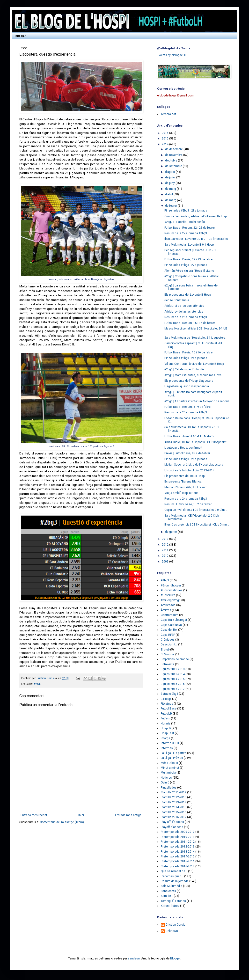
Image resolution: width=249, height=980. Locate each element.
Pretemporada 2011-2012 (178, 842)
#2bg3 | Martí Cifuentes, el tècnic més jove (193, 375)
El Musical (168, 654)
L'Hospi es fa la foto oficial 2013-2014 (189, 470)
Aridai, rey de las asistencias (184, 312)
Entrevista (168, 664)
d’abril (169, 194)
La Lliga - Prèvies (172, 758)
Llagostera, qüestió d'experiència (187, 386)
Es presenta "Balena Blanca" (183, 482)
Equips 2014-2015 (173, 679)
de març (171, 200)
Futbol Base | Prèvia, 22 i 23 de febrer (189, 259)
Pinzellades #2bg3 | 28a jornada (186, 211)
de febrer (171, 206)
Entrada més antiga (128, 815)
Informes (167, 748)
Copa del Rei (169, 630)
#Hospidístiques (172, 590)
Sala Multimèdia (172, 886)
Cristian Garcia (176, 925)
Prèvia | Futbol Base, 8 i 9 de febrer (187, 453)
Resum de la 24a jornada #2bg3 (186, 499)
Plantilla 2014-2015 (174, 807)
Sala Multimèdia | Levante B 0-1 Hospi (189, 245)
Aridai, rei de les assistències (184, 306)
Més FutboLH (169, 763)
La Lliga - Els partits (174, 753)
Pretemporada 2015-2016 (178, 861)
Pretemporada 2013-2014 (178, 852)
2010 (165, 556)
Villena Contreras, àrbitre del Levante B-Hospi (194, 364)
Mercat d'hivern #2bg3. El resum (186, 487)
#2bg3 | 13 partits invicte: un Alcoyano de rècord (197, 401)
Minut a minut (170, 768)
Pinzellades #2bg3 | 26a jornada (186, 358)
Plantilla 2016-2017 (174, 817)
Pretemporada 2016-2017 (178, 866)
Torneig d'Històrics (173, 901)
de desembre (174, 149)
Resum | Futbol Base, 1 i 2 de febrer (188, 504)
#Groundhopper (171, 585)
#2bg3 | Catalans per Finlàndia (184, 369)
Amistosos (168, 605)
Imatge (165, 738)
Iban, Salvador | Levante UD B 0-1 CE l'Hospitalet (196, 239)
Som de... (167, 896)
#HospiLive (168, 595)
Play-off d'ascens (172, 822)
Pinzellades (169, 788)
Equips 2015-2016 (173, 684)
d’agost (170, 172)
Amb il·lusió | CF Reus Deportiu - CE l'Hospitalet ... (197, 442)
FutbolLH (21, 36)
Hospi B (166, 728)
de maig (171, 189)
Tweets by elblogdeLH (172, 55)
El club (165, 650)
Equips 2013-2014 (173, 674)
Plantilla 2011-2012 (174, 792)
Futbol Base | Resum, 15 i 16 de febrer (190, 323)
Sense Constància (177, 300)
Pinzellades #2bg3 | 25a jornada (186, 459)
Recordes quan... (172, 876)
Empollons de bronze (175, 659)
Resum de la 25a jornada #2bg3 (186, 412)
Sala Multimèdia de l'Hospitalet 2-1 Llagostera (195, 338)
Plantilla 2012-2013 (174, 797)
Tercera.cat (168, 114)
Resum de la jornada (175, 881)
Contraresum (170, 615)
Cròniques (168, 640)
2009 (165, 562)
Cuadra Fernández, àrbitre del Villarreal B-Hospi (196, 216)
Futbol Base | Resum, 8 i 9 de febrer (188, 407)
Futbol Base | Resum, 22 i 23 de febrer (190, 228)
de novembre (174, 155)
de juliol (171, 177)
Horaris (166, 724)
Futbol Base (169, 709)
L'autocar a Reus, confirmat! (183, 448)
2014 (165, 144)
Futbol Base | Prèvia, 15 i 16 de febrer (189, 352)
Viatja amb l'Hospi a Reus (181, 493)
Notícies (166, 778)
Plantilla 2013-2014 (174, 802)
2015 (165, 139)
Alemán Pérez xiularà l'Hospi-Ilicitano (189, 271)
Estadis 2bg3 (169, 694)
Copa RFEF (168, 635)
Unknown (172, 931)
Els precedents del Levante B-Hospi (188, 295)
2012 (165, 545)
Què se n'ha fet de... (174, 871)
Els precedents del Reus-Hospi (185, 476)
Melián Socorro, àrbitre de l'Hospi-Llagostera (194, 465)
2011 (165, 550)
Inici (81, 815)
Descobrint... (169, 644)
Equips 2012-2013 (173, 669)
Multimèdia (168, 773)
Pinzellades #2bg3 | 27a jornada (186, 265)
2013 (165, 539)
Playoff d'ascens (172, 827)
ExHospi (166, 699)
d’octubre (172, 161)
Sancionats (168, 891)
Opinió (165, 783)
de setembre (174, 166)
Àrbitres (166, 610)
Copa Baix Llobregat (174, 620)
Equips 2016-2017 (173, 689)
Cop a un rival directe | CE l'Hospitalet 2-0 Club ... (196, 510)
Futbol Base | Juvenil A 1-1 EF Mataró (189, 436)
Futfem (165, 718)
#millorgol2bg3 (171, 600)
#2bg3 (38, 684)
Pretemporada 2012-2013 (178, 847)
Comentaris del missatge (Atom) (62, 822)
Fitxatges (167, 704)
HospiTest (167, 733)
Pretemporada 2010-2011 (178, 837)
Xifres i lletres (170, 906)
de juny (170, 183)
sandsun (134, 958)
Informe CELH (170, 743)
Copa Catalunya (171, 625)
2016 (165, 133)
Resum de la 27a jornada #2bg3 (186, 233)
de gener (171, 532)
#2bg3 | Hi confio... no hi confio (185, 222)
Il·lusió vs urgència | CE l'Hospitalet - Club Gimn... (197, 525)
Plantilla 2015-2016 (174, 812)
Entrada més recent (34, 815)
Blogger (175, 958)
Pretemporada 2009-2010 (178, 832)
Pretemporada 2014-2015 (178, 856)
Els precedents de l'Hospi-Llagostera (189, 381)
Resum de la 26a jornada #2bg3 (186, 317)
